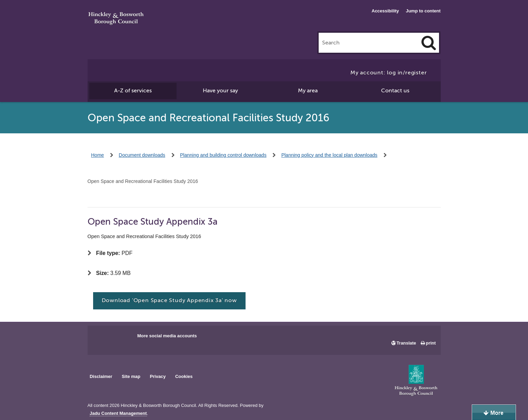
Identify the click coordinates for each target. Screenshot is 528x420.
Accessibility (385, 11)
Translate (406, 343)
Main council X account (121, 338)
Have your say (220, 91)
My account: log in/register (389, 73)
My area (308, 91)
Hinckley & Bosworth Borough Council (116, 19)
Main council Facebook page (100, 338)
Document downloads (142, 155)
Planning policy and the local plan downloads (330, 155)
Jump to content (423, 11)
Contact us (395, 91)
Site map (131, 376)
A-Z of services (133, 91)
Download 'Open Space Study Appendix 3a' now (169, 300)
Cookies (184, 376)
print (431, 343)
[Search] (429, 43)
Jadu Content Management (118, 413)
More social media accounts (167, 336)
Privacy (158, 376)
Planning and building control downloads (223, 155)
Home (97, 155)
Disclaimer (101, 376)
